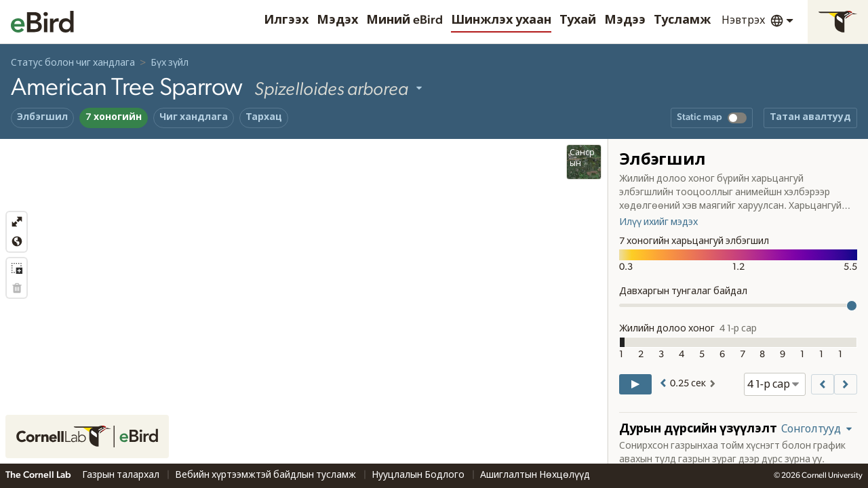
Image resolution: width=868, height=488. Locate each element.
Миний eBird (405, 20)
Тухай (578, 20)
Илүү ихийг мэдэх (658, 222)
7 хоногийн (114, 117)
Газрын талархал (122, 475)
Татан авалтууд (810, 117)
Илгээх (286, 20)
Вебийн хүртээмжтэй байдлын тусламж (267, 475)
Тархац (264, 117)
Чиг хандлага (194, 117)
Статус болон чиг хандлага (73, 63)
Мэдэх (337, 20)
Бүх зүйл (170, 63)
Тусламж (682, 20)
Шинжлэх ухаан (501, 20)
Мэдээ (625, 20)
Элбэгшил (42, 117)
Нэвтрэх (743, 20)
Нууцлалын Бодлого (419, 475)
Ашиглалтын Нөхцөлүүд (535, 475)
